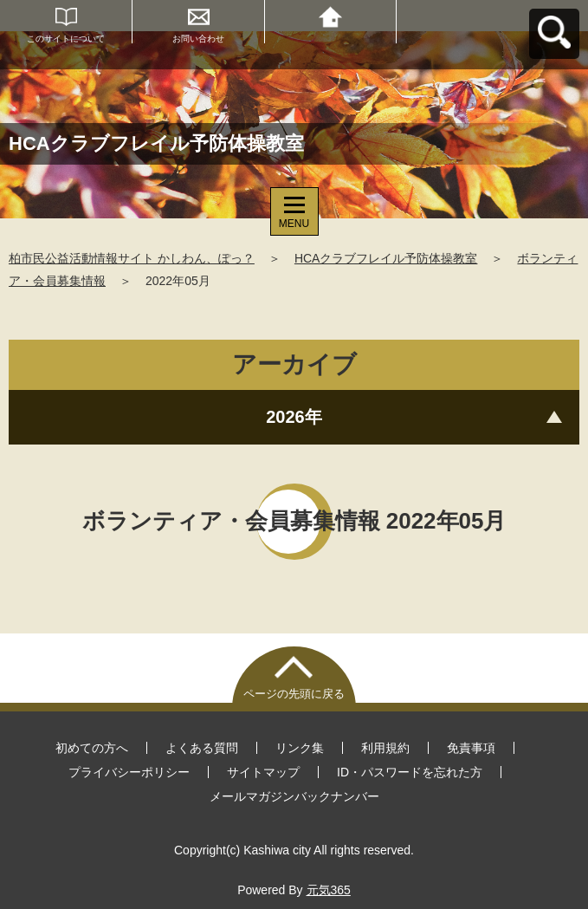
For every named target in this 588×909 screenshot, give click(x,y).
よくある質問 (202, 748)
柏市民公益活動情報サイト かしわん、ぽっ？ (132, 258)
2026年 (294, 417)
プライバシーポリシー (129, 772)
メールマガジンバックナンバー (294, 796)
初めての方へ (92, 748)
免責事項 (471, 748)
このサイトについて (66, 39)
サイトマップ (263, 772)
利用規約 (385, 748)
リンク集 (300, 748)
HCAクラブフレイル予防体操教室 (386, 258)
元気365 (329, 890)
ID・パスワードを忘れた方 (410, 772)
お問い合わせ (198, 39)
